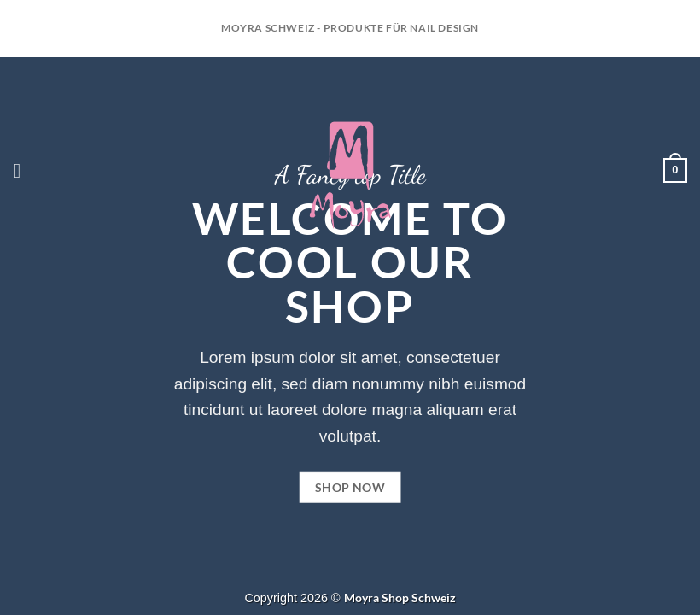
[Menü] (23, 170)
